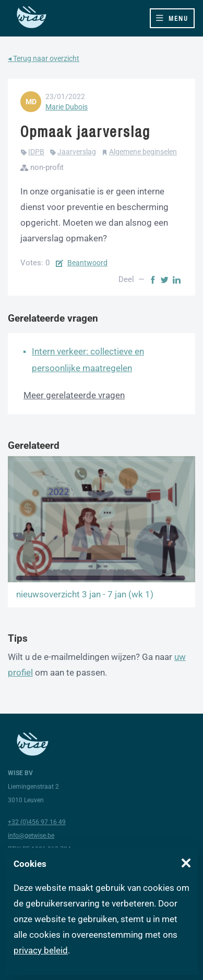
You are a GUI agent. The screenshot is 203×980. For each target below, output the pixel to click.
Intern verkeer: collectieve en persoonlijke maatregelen (88, 360)
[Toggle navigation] (172, 18)
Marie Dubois (67, 107)
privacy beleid (41, 950)
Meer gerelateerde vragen (74, 395)
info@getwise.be (31, 836)
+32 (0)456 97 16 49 (37, 822)
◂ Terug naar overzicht (44, 58)
